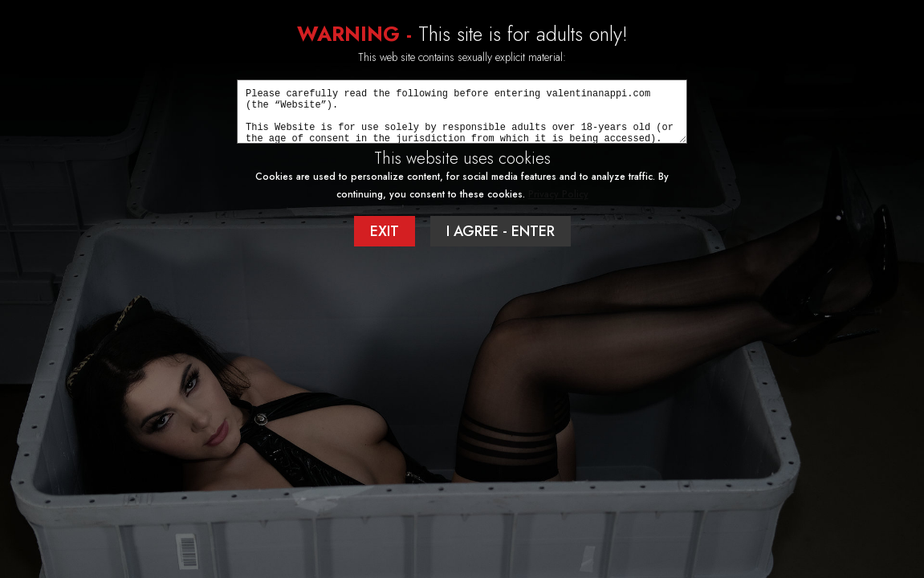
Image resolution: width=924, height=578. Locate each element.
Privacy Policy (558, 194)
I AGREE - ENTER (501, 231)
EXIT (385, 231)
